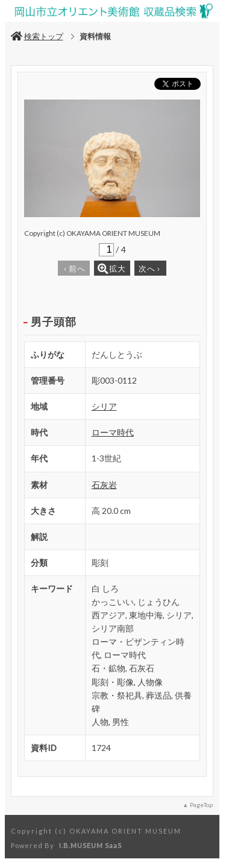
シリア (104, 406)
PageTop (201, 805)
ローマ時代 (113, 432)
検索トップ (37, 36)
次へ (149, 268)
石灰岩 (104, 485)
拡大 (112, 269)
